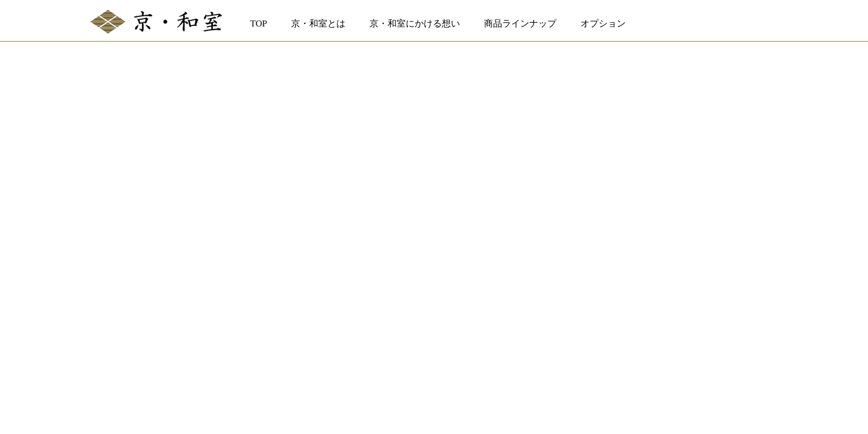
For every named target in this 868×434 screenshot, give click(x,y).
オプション (603, 24)
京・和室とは (318, 24)
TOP (259, 24)
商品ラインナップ (520, 24)
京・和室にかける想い (415, 24)
